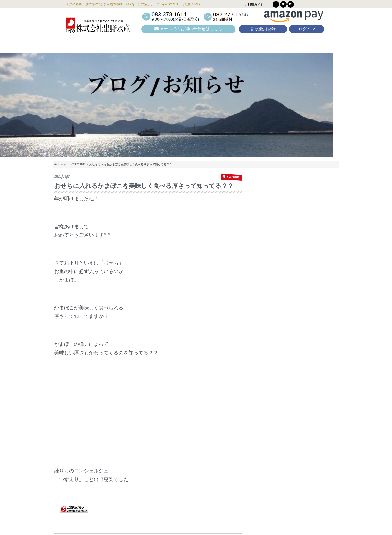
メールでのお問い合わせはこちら (188, 29)
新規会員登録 (263, 29)
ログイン (307, 29)
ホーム (60, 164)
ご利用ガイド (254, 5)
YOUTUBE (78, 164)
